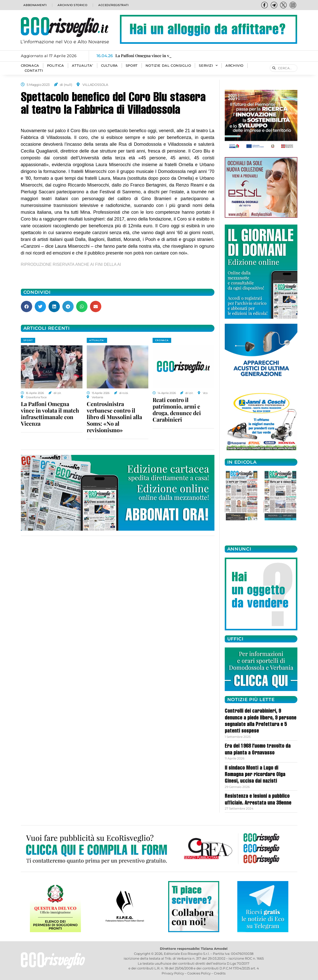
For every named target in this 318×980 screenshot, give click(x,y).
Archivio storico (72, 5)
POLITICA (56, 66)
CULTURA (109, 66)
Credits (220, 973)
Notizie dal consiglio (168, 66)
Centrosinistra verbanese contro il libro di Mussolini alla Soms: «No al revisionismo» (114, 417)
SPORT (132, 66)
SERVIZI (208, 66)
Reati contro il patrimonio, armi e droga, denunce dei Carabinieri (177, 410)
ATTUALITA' (97, 340)
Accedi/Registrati (113, 5)
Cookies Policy (199, 973)
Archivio (235, 66)
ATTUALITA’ (83, 66)
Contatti (34, 71)
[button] (27, 306)
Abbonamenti (35, 5)
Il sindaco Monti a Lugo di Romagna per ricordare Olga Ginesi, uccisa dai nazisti (255, 775)
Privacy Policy (173, 973)
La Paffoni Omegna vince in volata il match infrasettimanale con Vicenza (50, 414)
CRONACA (30, 66)
